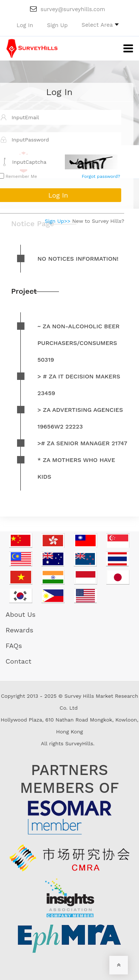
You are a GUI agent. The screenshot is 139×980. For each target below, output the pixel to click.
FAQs (14, 646)
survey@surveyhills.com (67, 9)
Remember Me (21, 176)
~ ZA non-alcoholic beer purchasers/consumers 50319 (79, 343)
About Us (21, 614)
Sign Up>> (58, 221)
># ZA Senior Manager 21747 (82, 443)
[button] (100, 25)
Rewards (19, 630)
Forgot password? (101, 176)
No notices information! (78, 259)
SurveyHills (79, 743)
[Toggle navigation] (123, 49)
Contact (19, 661)
